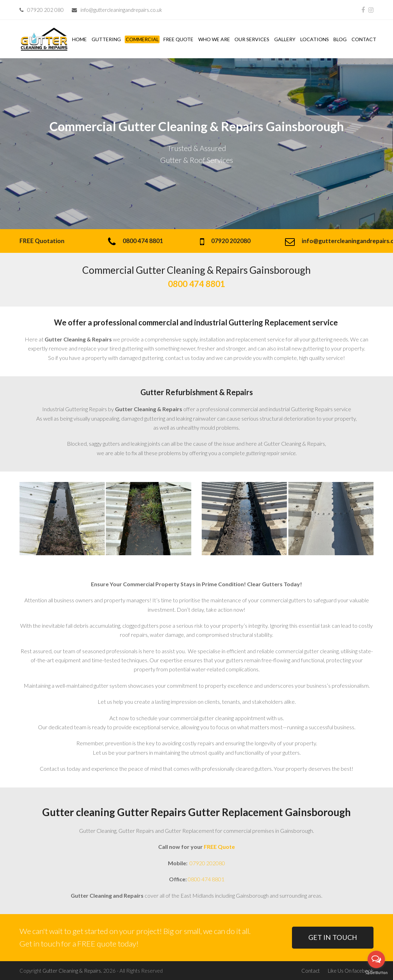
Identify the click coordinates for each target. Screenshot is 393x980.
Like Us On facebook (351, 971)
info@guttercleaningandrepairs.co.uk (121, 10)
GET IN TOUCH (333, 937)
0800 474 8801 (206, 879)
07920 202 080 (45, 10)
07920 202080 (207, 863)
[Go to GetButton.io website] (376, 973)
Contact (311, 971)
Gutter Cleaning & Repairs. (72, 971)
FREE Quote (219, 847)
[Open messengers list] (376, 959)
